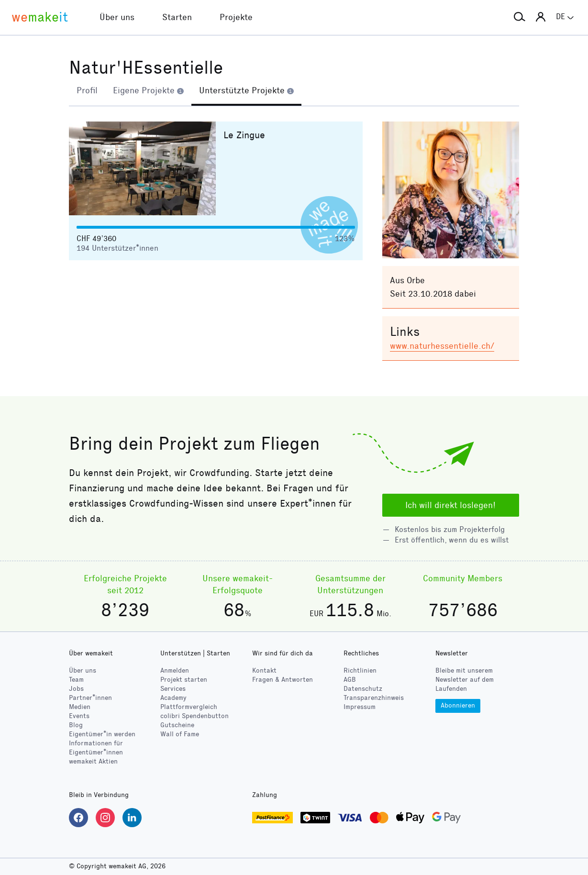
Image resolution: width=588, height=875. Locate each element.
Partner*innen (90, 698)
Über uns (83, 670)
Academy (173, 698)
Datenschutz (363, 689)
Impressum (360, 707)
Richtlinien (360, 670)
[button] (520, 17)
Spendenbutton (194, 716)
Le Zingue (244, 135)
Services (173, 689)
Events (79, 716)
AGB (350, 680)
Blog (76, 725)
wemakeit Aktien (93, 761)
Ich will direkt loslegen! (450, 505)
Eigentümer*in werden (102, 734)
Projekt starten (184, 680)
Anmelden (175, 670)
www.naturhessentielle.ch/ (442, 346)
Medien (80, 707)
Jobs (76, 689)
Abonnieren (458, 705)
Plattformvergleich (189, 707)
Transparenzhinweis (374, 698)
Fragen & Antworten (283, 680)
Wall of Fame (180, 734)
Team (76, 680)
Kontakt (264, 670)
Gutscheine (177, 725)
